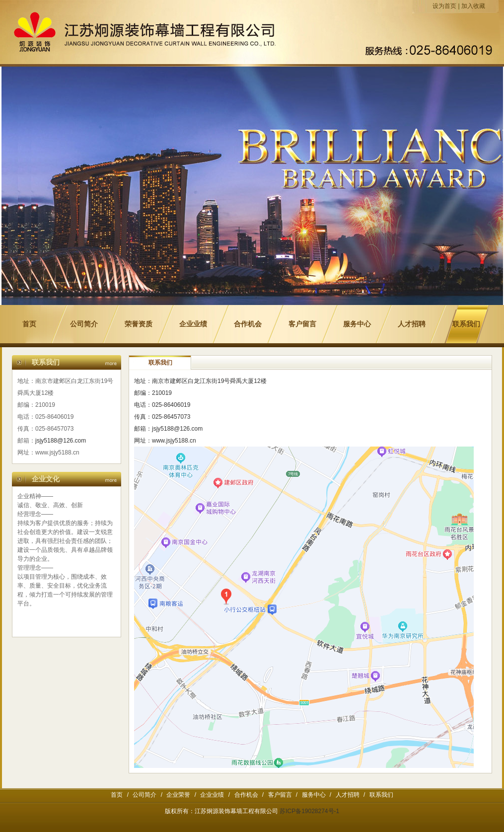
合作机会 (248, 324)
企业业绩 (193, 324)
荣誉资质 (139, 324)
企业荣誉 (178, 795)
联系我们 (466, 324)
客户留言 (302, 324)
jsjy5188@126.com (61, 441)
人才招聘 (412, 324)
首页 (29, 324)
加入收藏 (473, 6)
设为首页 (444, 6)
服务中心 (357, 324)
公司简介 (84, 324)
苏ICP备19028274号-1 (309, 811)
